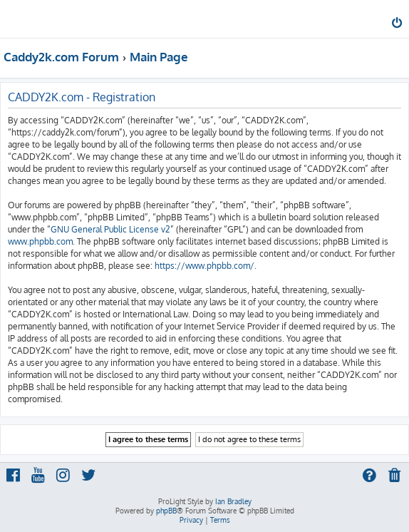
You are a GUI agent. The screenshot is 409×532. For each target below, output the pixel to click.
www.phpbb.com (40, 241)
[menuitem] (398, 24)
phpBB (166, 511)
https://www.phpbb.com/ (204, 266)
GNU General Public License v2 (110, 229)
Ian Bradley (233, 501)
